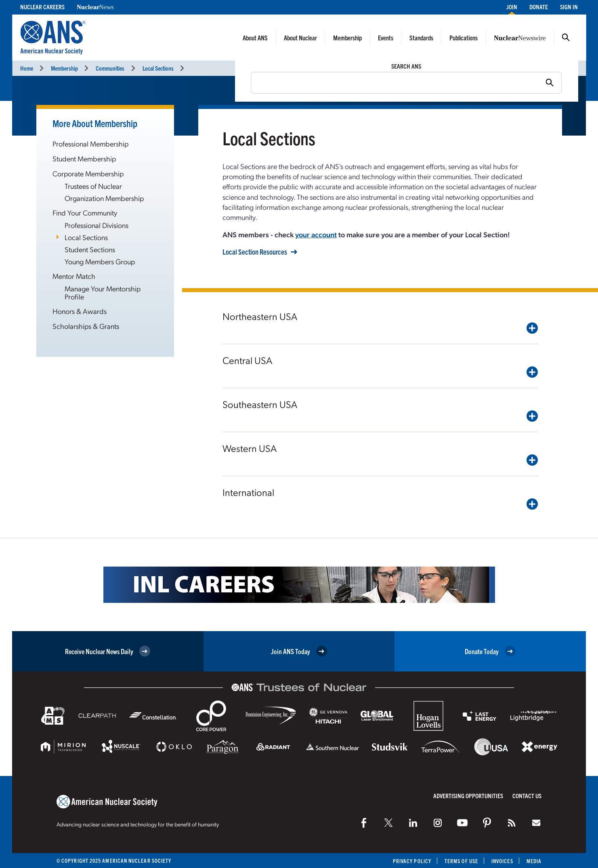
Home (27, 68)
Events (386, 38)
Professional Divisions (97, 225)
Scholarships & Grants (86, 326)
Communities (110, 68)
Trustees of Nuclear (93, 186)
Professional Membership (90, 143)
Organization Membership (104, 198)
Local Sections (158, 68)
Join (512, 7)
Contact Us (527, 796)
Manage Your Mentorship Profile (103, 292)
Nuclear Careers (42, 7)
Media (534, 861)
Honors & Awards (80, 311)
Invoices (502, 861)
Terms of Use (461, 861)
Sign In (569, 7)
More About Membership (95, 123)
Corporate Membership (88, 173)
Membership (347, 38)
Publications (464, 38)
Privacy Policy (412, 861)
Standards (421, 38)
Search (566, 38)
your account (316, 234)
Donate (539, 7)
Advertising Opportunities (468, 796)
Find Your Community (85, 212)
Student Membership (84, 158)
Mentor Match (74, 276)
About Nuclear (300, 38)
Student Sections (90, 249)
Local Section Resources (255, 252)
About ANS (255, 38)
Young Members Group (100, 261)
